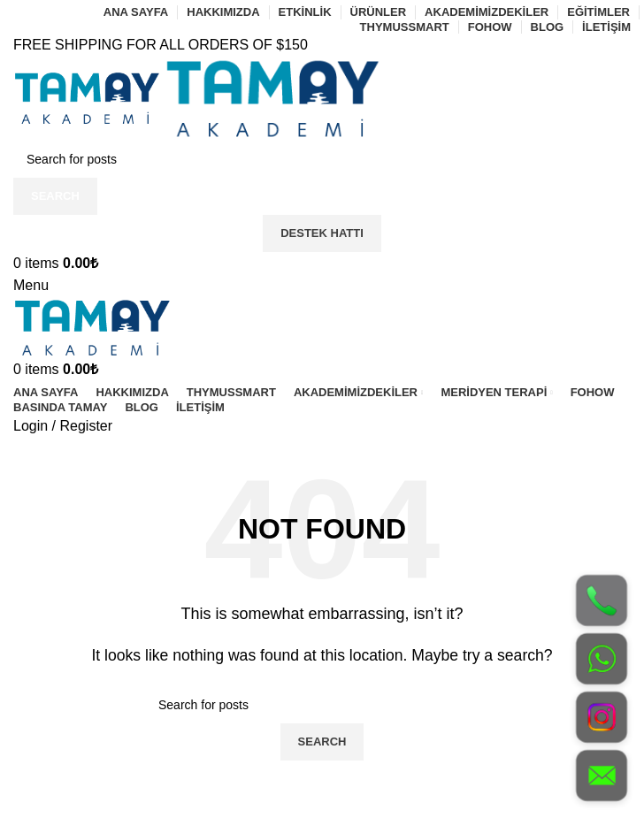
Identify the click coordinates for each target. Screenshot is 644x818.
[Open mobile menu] (31, 285)
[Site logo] (89, 97)
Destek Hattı (322, 233)
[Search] (322, 159)
